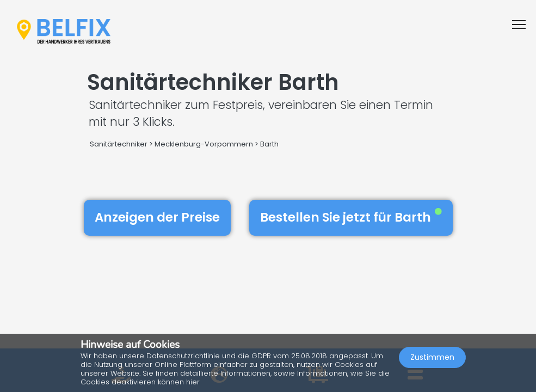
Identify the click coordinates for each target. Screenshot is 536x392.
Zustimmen (432, 357)
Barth (269, 144)
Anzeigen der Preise (157, 217)
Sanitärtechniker (119, 144)
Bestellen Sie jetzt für (351, 217)
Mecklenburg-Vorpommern (204, 144)
